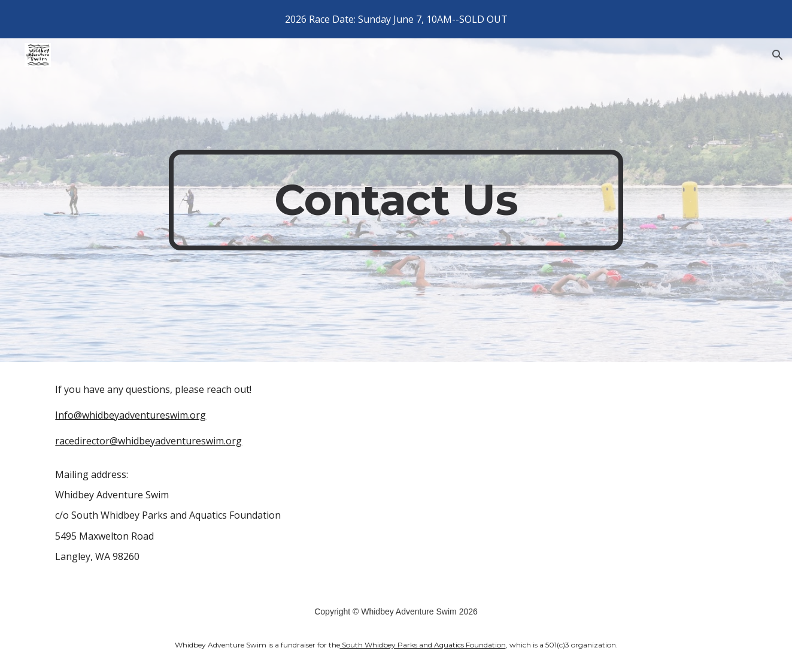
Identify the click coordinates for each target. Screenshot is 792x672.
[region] (396, 19)
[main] (396, 200)
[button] (778, 55)
